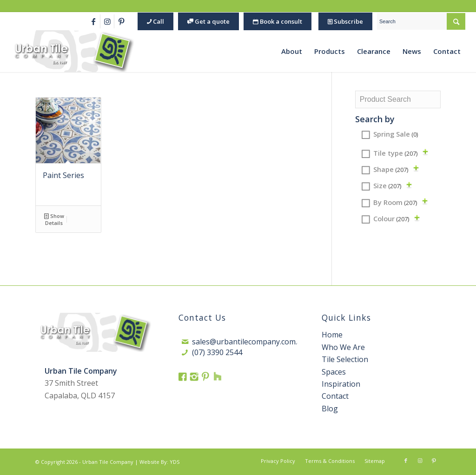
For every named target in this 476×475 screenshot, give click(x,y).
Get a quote (208, 21)
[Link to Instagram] (107, 21)
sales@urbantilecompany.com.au (249, 342)
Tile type (395, 153)
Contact (335, 396)
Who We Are (343, 347)
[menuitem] (154, 22)
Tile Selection (345, 359)
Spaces (334, 372)
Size (387, 185)
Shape (391, 169)
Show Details (54, 219)
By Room (395, 202)
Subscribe (345, 21)
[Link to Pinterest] (121, 21)
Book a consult (278, 21)
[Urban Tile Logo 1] (73, 51)
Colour (391, 218)
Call (155, 21)
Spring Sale (396, 134)
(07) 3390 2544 (217, 352)
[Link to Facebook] (93, 21)
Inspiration (341, 384)
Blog (330, 409)
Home (332, 335)
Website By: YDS (159, 462)
